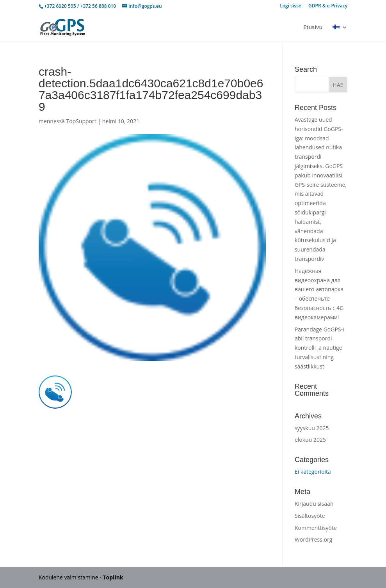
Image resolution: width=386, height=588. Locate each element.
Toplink (113, 577)
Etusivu (313, 28)
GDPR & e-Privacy (328, 6)
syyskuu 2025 (312, 428)
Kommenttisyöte (316, 528)
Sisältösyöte (310, 516)
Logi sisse (291, 6)
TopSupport (81, 121)
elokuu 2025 (310, 440)
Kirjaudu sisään (314, 504)
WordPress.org (313, 539)
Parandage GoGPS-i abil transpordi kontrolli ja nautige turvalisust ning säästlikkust (319, 348)
